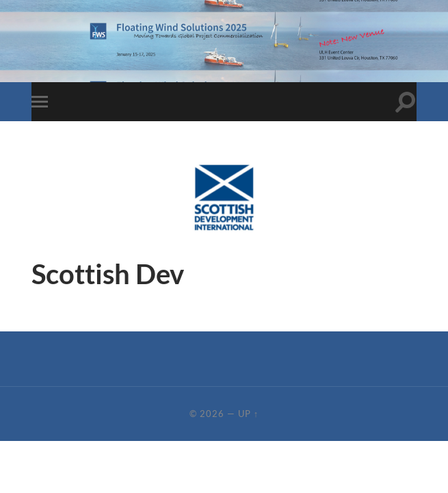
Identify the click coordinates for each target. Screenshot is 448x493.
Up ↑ (248, 414)
